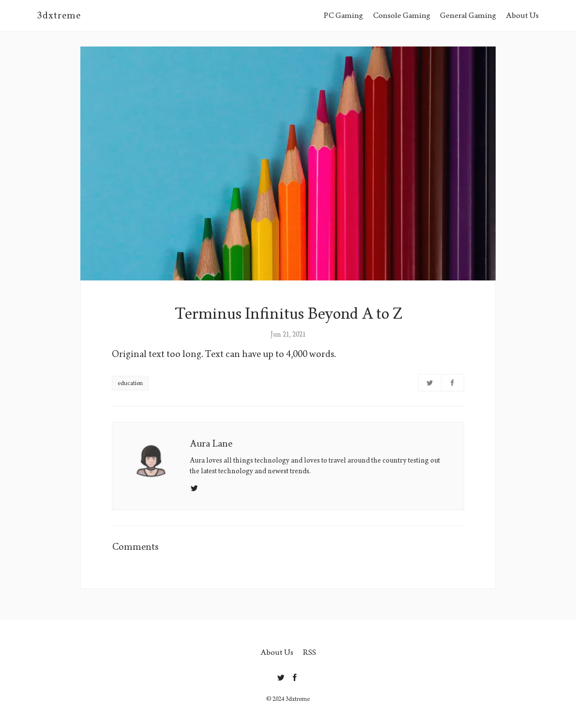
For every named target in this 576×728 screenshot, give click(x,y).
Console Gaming (402, 15)
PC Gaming (343, 15)
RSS (310, 652)
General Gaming (468, 15)
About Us (522, 15)
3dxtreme (59, 15)
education (130, 383)
